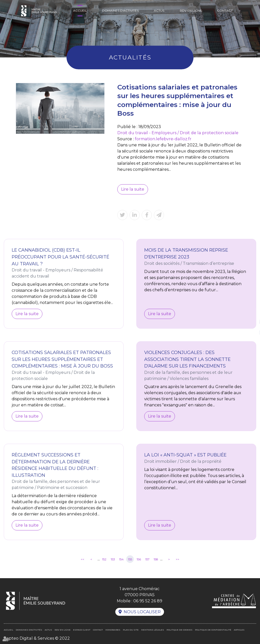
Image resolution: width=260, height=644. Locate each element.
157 (147, 559)
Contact (225, 11)
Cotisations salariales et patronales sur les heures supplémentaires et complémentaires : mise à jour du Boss (62, 359)
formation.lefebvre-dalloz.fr (163, 139)
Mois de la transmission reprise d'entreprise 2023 (186, 253)
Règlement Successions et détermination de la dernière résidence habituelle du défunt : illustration (55, 465)
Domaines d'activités (120, 11)
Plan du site (131, 630)
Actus (159, 11)
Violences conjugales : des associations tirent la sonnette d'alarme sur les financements (187, 359)
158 (156, 559)
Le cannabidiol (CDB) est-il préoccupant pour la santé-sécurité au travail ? (60, 257)
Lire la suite (133, 189)
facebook (250, 312)
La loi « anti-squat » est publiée (185, 455)
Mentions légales (153, 630)
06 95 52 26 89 (148, 601)
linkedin (250, 322)
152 (104, 559)
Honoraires (113, 630)
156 (139, 559)
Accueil (80, 11)
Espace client (82, 630)
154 (121, 559)
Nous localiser (142, 612)
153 (113, 559)
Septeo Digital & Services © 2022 (37, 638)
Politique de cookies (180, 630)
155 (130, 559)
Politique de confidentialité (213, 630)
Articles (239, 630)
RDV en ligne (191, 11)
